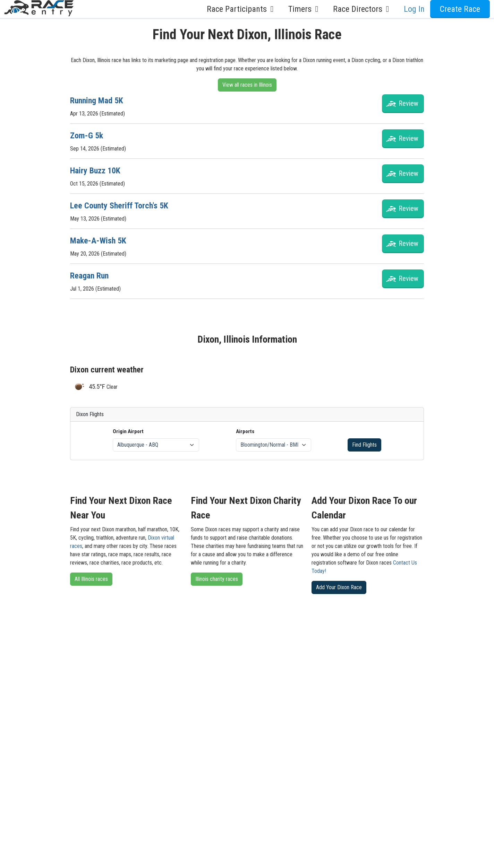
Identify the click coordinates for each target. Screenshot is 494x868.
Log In (414, 9)
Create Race (460, 9)
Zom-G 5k (87, 136)
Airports (245, 431)
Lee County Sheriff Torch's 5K (119, 206)
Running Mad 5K (97, 101)
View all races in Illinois (247, 85)
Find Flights (364, 445)
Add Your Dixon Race (339, 587)
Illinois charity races (217, 579)
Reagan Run (89, 276)
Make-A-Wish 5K (98, 241)
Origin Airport (128, 431)
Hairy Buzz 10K (95, 171)
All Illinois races (91, 579)
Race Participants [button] (242, 9)
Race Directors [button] (363, 9)
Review (408, 103)
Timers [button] (305, 9)
